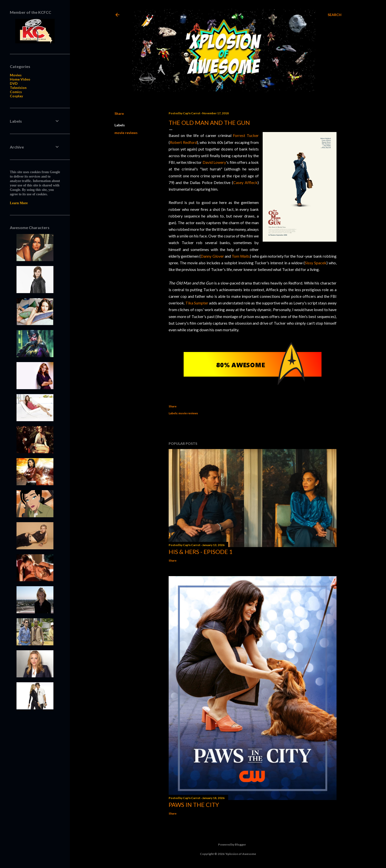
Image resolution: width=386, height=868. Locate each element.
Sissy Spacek (316, 263)
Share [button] (119, 113)
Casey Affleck (245, 182)
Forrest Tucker (246, 135)
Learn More (19, 203)
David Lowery (214, 162)
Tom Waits (241, 256)
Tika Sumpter (197, 303)
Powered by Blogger (228, 845)
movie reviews (126, 133)
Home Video (20, 79)
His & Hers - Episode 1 (201, 552)
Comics (16, 92)
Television (18, 88)
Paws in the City (194, 805)
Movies (16, 75)
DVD (14, 83)
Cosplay (16, 96)
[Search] (335, 15)
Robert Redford (183, 142)
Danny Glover (212, 256)
